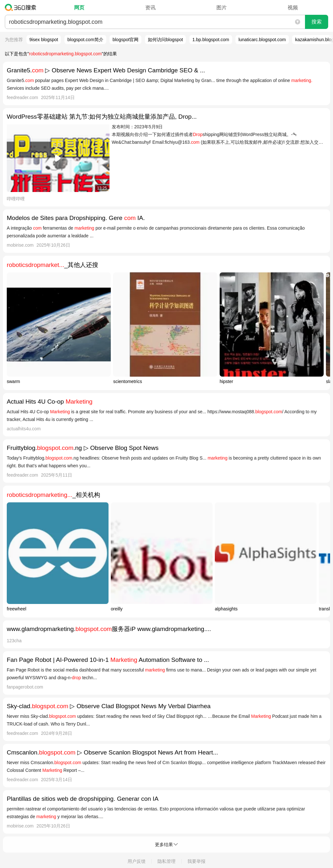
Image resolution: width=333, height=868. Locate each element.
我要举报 (196, 861)
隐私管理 (166, 861)
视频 (293, 8)
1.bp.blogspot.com (211, 40)
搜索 (317, 22)
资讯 (150, 8)
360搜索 (22, 7)
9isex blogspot (44, 40)
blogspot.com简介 (85, 40)
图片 (222, 8)
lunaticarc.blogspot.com (262, 40)
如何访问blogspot (165, 40)
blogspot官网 (125, 40)
